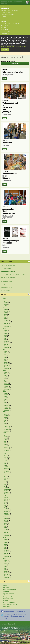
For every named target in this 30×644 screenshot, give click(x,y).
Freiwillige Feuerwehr (8, 593)
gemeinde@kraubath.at (8, 635)
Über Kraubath (7, 268)
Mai (5, 316)
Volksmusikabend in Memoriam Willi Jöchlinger (10, 107)
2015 (5, 517)
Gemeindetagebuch (8, 272)
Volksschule (6, 595)
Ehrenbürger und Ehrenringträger (14, 275)
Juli (5, 319)
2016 (5, 496)
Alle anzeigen (15, 64)
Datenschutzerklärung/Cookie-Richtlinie (13, 47)
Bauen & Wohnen (7, 281)
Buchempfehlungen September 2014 (11, 243)
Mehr (5, 79)
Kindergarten (6, 606)
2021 (5, 391)
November (7, 325)
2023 (5, 349)
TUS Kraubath (7, 588)
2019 (5, 433)
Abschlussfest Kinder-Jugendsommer (9, 211)
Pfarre (4, 284)
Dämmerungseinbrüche (13, 72)
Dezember (7, 327)
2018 (5, 454)
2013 (5, 558)
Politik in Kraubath (8, 278)
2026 (5, 299)
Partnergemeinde (7, 287)
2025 (5, 307)
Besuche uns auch (15, 611)
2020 (5, 412)
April (6, 306)
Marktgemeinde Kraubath (10, 597)
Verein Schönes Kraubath (9, 589)
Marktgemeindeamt (8, 265)
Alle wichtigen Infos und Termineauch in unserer (15, 617)
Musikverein (6, 591)
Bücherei (5, 601)
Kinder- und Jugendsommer (10, 604)
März (6, 304)
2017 (5, 475)
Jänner (6, 301)
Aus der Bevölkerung (8, 599)
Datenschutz (12, 624)
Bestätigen (5, 50)
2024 (5, 328)
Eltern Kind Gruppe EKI (9, 602)
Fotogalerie (5, 291)
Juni (5, 317)
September (7, 322)
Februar (6, 303)
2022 (5, 370)
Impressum (5, 624)
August (6, 320)
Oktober (6, 324)
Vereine (5, 586)
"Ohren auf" (7, 143)
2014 (5, 537)
